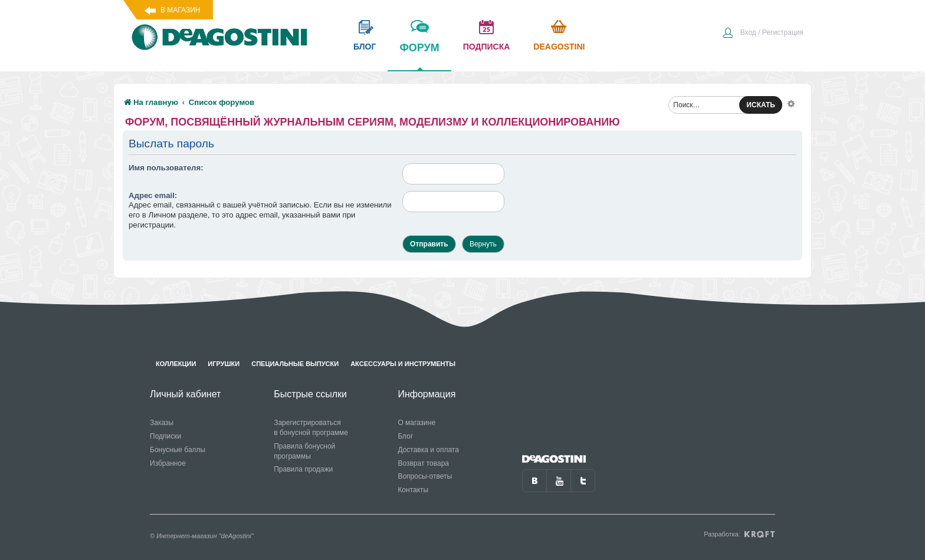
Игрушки (224, 364)
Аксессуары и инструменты (403, 364)
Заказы (162, 423)
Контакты (413, 490)
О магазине (416, 423)
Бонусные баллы (178, 450)
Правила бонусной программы (304, 451)
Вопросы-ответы (425, 476)
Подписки (165, 436)
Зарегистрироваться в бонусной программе (311, 428)
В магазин (180, 10)
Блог (405, 436)
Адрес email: (153, 195)
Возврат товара (423, 463)
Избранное (168, 463)
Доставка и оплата (428, 450)
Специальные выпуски (295, 364)
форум (419, 56)
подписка (487, 47)
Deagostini (559, 47)
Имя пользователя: (166, 168)
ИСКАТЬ (761, 105)
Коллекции (176, 364)
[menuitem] (763, 34)
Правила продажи (303, 469)
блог (365, 47)
